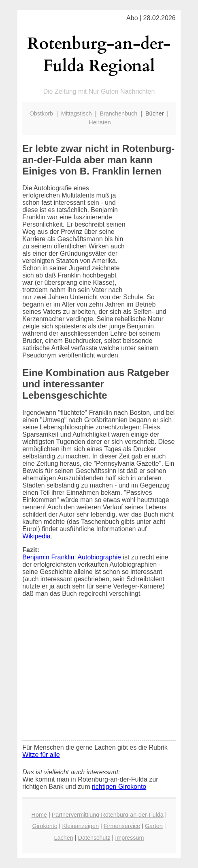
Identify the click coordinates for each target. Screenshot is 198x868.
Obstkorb (41, 113)
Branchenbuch (118, 113)
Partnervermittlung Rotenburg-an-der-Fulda (108, 815)
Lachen (64, 838)
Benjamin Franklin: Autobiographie (72, 557)
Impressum (129, 838)
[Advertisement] (99, 674)
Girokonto (45, 826)
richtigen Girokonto (119, 787)
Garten (154, 826)
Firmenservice (122, 826)
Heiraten (100, 122)
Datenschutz (94, 838)
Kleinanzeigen (81, 826)
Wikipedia (36, 536)
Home (39, 815)
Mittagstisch (77, 113)
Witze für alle (41, 755)
